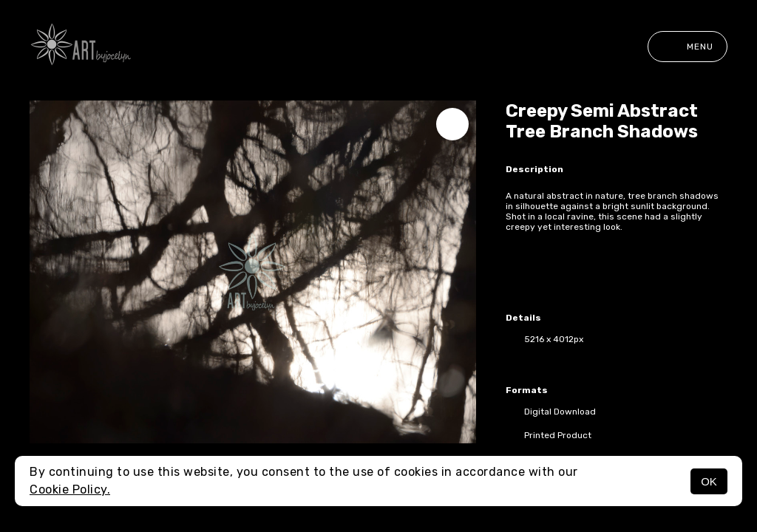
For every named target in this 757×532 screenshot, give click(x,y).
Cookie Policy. (70, 490)
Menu (688, 47)
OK (709, 481)
